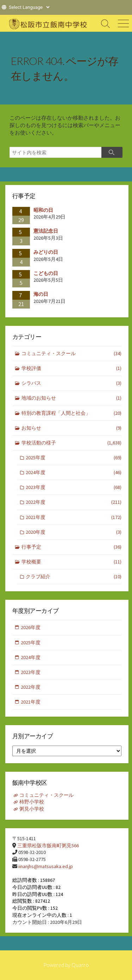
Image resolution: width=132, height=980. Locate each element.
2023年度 (74, 487)
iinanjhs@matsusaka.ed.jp (46, 866)
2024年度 (74, 473)
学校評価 (72, 368)
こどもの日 (46, 273)
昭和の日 (43, 210)
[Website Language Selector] (29, 7)
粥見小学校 (32, 809)
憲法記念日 (46, 231)
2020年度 (74, 532)
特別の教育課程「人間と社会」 (72, 413)
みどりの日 (46, 252)
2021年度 (74, 517)
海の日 (41, 294)
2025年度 (74, 458)
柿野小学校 (32, 802)
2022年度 (74, 502)
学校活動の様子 (72, 443)
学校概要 (72, 562)
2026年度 (31, 627)
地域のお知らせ (72, 398)
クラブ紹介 (74, 577)
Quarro (80, 965)
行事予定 (72, 547)
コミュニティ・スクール (72, 354)
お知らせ (72, 428)
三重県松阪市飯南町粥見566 (48, 845)
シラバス (72, 383)
